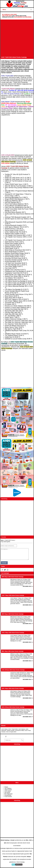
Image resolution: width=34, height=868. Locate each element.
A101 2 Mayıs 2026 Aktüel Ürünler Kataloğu (13, 633)
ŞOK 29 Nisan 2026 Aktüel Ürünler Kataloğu (13, 707)
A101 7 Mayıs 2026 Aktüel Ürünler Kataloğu (13, 595)
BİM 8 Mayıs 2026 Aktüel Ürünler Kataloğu (13, 577)
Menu (4, 10)
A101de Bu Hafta (19, 730)
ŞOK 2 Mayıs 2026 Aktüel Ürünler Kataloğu (13, 689)
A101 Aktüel (4, 729)
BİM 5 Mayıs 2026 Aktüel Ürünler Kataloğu (13, 614)
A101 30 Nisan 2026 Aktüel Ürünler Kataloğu (13, 670)
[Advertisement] (17, 38)
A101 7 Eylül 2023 (13, 729)
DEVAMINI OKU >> (28, 586)
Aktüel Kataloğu (21, 862)
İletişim (6, 787)
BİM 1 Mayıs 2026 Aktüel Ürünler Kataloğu (13, 651)
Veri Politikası (8, 788)
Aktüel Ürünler (11, 730)
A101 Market (22, 729)
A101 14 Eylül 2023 (11, 732)
